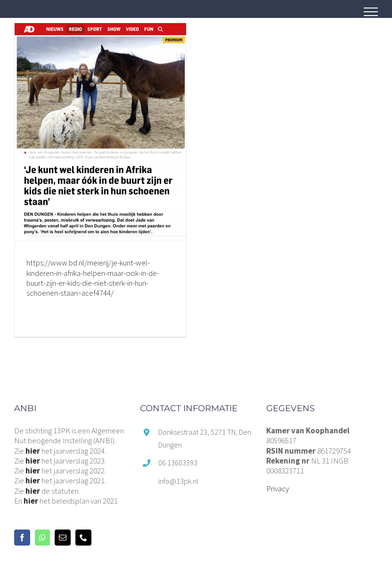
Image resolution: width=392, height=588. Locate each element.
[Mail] (63, 538)
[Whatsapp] (42, 538)
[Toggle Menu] (371, 12)
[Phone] (83, 538)
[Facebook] (22, 538)
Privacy (278, 489)
